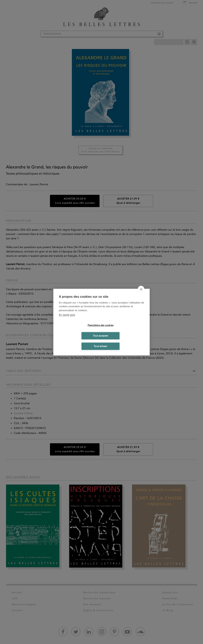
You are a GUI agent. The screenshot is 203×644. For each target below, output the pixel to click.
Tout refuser (100, 346)
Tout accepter (101, 336)
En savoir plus (67, 315)
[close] (141, 289)
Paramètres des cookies (101, 325)
